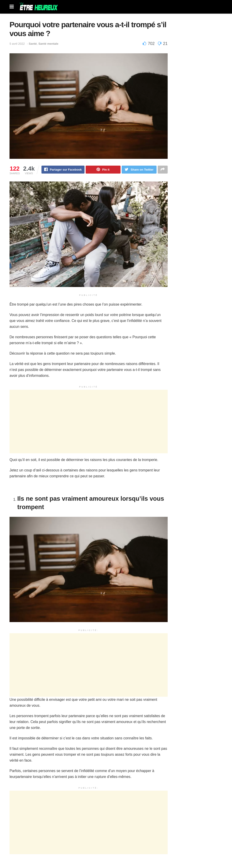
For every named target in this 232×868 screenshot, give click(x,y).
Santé (33, 44)
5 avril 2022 (17, 44)
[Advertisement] (89, 422)
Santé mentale (48, 44)
